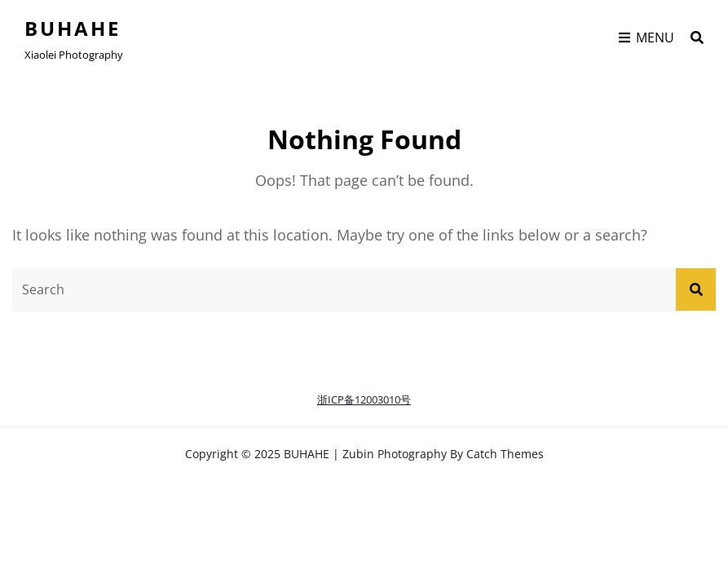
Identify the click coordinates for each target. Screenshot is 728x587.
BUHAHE (73, 28)
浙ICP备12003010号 (364, 399)
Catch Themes (505, 454)
